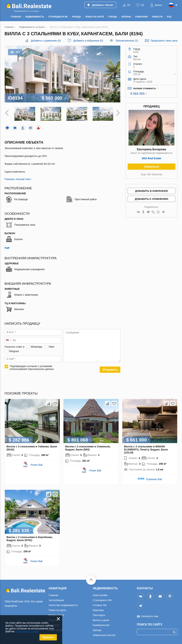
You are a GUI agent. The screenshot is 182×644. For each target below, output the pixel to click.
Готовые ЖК (100, 605)
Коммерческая (101, 625)
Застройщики (56, 600)
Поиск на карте (57, 610)
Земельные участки (104, 635)
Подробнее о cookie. (27, 631)
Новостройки (100, 595)
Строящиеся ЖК (102, 600)
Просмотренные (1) (127, 41)
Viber (51, 346)
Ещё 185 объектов (152, 174)
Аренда (97, 630)
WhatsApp (37, 346)
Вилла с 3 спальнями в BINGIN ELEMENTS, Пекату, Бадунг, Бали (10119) (146, 449)
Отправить (110, 369)
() (129, 5)
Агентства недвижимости (63, 605)
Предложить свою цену (164, 41)
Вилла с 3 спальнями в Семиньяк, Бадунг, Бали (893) (88, 447)
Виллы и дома (101, 620)
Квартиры (98, 610)
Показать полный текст (18, 179)
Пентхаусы (99, 615)
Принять (48, 637)
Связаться (152, 167)
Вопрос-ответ (56, 615)
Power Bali (37, 464)
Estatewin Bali (154, 479)
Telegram (14, 351)
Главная (53, 595)
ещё (7, 247)
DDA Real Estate (152, 158)
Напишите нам (150, 616)
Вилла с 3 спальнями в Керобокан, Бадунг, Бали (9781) (30, 538)
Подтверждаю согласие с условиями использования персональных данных (32, 367)
